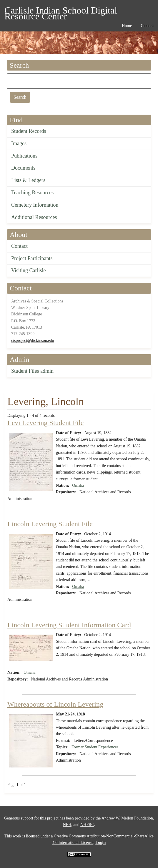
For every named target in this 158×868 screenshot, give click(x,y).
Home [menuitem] (127, 26)
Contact (19, 246)
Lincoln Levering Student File (50, 524)
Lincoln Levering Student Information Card (69, 625)
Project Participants (32, 258)
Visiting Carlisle (28, 270)
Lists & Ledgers (28, 180)
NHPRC (87, 825)
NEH (67, 825)
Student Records (29, 131)
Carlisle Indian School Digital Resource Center (61, 11)
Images (19, 143)
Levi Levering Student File (45, 423)
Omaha (78, 485)
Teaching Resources (32, 193)
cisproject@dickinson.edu (33, 341)
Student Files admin (32, 371)
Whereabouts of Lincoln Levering (55, 704)
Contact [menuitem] (147, 26)
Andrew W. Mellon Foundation (127, 818)
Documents (23, 168)
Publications (24, 156)
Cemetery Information (35, 205)
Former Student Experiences (95, 747)
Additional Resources (34, 217)
